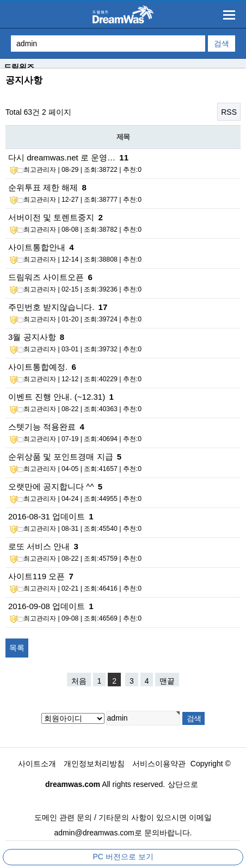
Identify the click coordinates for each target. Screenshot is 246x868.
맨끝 (167, 681)
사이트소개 (37, 764)
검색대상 (0, 69)
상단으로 (183, 784)
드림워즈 (19, 67)
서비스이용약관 (159, 764)
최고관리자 (33, 170)
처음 (79, 681)
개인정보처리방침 (94, 764)
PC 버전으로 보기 (123, 857)
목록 (17, 648)
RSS (229, 112)
